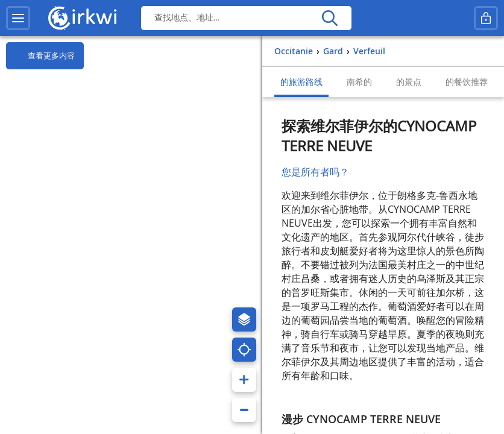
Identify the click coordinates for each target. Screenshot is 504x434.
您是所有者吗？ (315, 172)
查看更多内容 (40, 56)
